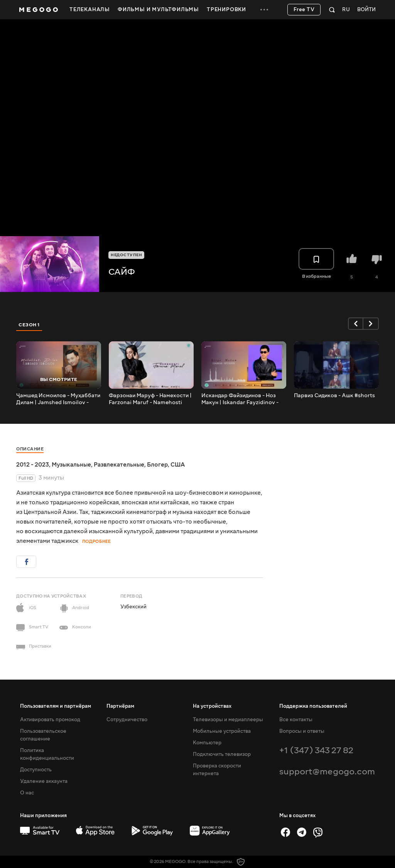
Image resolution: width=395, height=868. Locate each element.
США (178, 465)
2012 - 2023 (33, 465)
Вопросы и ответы (302, 731)
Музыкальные (71, 465)
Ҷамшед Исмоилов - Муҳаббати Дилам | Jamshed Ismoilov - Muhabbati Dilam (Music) (58, 399)
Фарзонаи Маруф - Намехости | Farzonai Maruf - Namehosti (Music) (150, 399)
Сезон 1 (29, 325)
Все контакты (296, 720)
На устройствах (212, 706)
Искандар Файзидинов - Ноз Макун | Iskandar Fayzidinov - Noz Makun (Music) (240, 399)
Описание (30, 449)
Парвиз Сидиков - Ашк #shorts (334, 396)
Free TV (304, 10)
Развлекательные (119, 465)
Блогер (157, 465)
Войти (366, 10)
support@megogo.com (327, 771)
